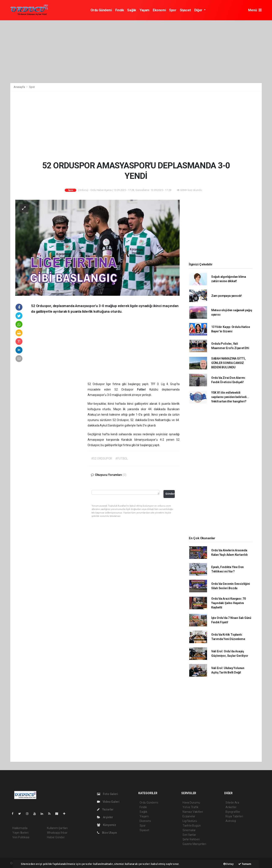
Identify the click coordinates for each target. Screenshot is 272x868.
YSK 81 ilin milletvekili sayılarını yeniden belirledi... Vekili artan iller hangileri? (230, 397)
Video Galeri (108, 802)
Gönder (170, 494)
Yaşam (144, 10)
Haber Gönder (56, 837)
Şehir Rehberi (191, 839)
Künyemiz (107, 825)
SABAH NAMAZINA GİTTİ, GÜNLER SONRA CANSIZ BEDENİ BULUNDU (228, 363)
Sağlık (132, 10)
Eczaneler (189, 816)
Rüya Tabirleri (234, 816)
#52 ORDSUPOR (102, 458)
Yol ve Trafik (190, 807)
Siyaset (185, 10)
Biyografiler (233, 812)
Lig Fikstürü (190, 821)
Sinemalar (189, 830)
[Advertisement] (136, 52)
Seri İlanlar (189, 835)
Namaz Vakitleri (193, 812)
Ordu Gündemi (101, 10)
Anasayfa (19, 87)
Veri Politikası (21, 837)
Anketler (231, 807)
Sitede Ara (232, 803)
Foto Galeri (108, 794)
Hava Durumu (191, 803)
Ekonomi (159, 10)
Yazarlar (105, 809)
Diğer (199, 10)
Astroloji (231, 821)
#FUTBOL (122, 458)
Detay (229, 864)
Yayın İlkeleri (20, 833)
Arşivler (105, 817)
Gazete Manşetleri (194, 844)
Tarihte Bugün (192, 826)
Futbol (143, 389)
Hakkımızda (20, 828)
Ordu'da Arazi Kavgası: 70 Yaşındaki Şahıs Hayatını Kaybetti (229, 603)
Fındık (120, 10)
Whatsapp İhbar (57, 833)
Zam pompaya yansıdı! (227, 296)
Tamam (245, 864)
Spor (173, 10)
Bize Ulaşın (107, 833)
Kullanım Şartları (57, 828)
